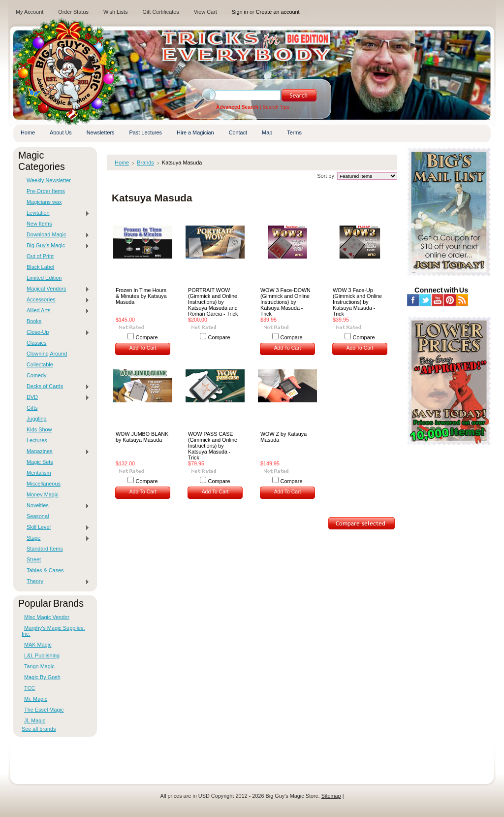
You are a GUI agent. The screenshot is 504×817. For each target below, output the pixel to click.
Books (34, 321)
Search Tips (276, 107)
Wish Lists (116, 12)
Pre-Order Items (46, 191)
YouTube (438, 300)
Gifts (32, 408)
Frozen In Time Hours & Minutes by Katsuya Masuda (141, 296)
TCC (30, 688)
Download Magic (56, 235)
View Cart (205, 12)
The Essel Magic (44, 710)
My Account (30, 12)
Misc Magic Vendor (47, 617)
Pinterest (450, 300)
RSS (462, 300)
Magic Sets (40, 462)
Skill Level (56, 527)
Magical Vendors (56, 289)
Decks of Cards (56, 387)
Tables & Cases (45, 570)
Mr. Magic (36, 699)
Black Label (40, 267)
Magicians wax (44, 202)
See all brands (39, 729)
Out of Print (40, 256)
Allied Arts (56, 311)
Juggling (37, 419)
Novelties (56, 506)
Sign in (240, 12)
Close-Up (56, 332)
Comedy (37, 375)
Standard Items (45, 549)
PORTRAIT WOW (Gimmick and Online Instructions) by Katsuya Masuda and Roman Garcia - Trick (213, 302)
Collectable (40, 364)
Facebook (413, 300)
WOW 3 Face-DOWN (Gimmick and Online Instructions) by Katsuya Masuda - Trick (285, 302)
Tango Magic (39, 666)
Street (34, 559)
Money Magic (43, 494)
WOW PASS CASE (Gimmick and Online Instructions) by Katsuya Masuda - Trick (213, 446)
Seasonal (38, 516)
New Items (39, 224)
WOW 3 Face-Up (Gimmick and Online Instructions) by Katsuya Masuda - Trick (357, 302)
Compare (147, 337)
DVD (56, 397)
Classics (36, 343)
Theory (56, 582)
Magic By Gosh (42, 677)
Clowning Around (47, 354)
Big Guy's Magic (56, 246)
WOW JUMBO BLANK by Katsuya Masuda (142, 437)
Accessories (56, 300)
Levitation (56, 213)
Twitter (425, 300)
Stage (56, 538)
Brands (145, 163)
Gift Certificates (160, 12)
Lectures (37, 440)
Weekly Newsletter (49, 180)
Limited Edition (44, 278)
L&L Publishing (42, 655)
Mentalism (39, 473)
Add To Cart (143, 348)
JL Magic (35, 720)
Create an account (278, 12)
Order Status (73, 12)
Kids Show (39, 429)
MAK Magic (38, 645)
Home (122, 163)
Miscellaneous (44, 484)
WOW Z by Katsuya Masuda (283, 437)
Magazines (56, 452)
